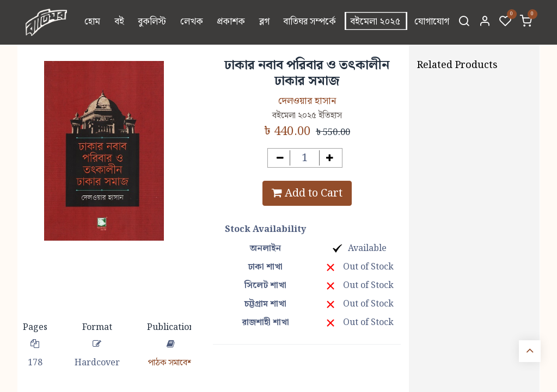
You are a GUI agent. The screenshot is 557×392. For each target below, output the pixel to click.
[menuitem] (92, 22)
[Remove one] (280, 158)
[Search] (464, 22)
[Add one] (330, 158)
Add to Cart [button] (307, 193)
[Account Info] (485, 22)
